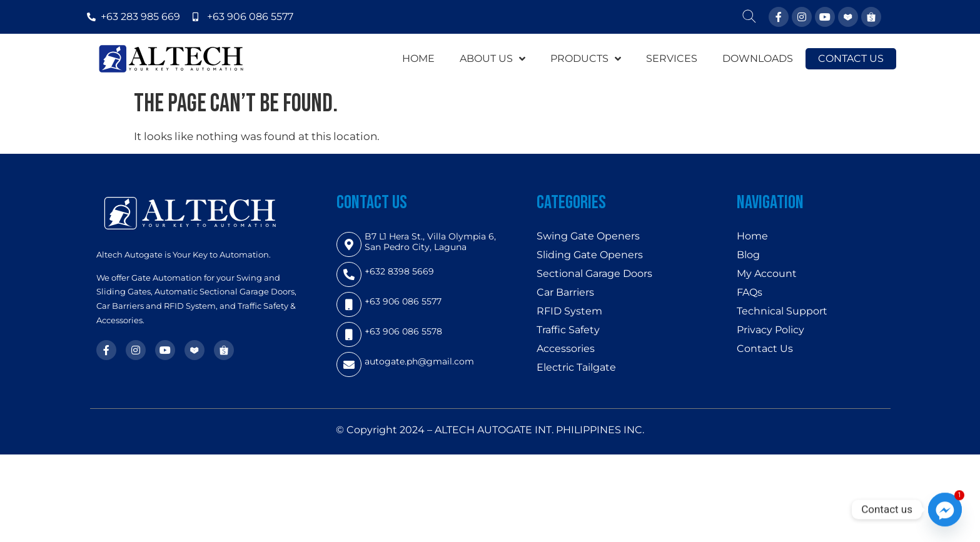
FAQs (750, 292)
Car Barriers (565, 292)
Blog (748, 255)
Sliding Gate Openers (590, 255)
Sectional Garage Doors (594, 274)
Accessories (566, 349)
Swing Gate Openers (588, 236)
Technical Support (782, 311)
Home (752, 236)
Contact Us (765, 349)
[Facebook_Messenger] (945, 509)
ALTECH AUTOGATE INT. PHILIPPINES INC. (539, 430)
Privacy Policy (770, 330)
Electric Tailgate (576, 367)
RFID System (569, 311)
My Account (767, 274)
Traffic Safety (568, 330)
